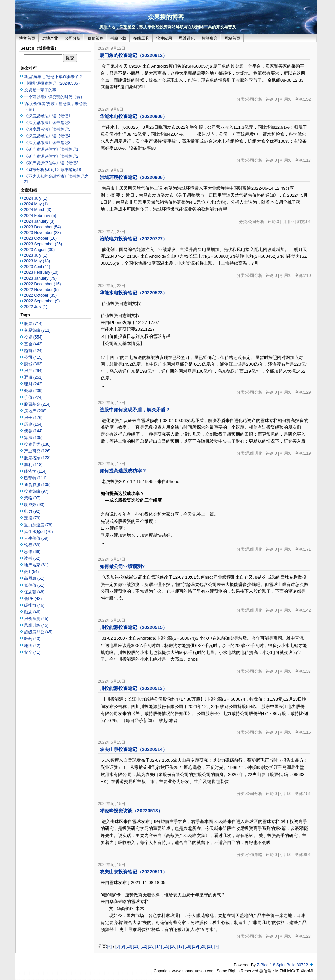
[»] (216, 946)
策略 (32, 498)
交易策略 (37, 330)
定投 (32, 518)
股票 (33, 324)
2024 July (36, 198)
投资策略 (36, 491)
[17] (181, 946)
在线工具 (141, 38)
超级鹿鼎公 (38, 632)
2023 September (43, 244)
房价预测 (36, 619)
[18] (188, 946)
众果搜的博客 (166, 17)
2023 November (43, 233)
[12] (144, 946)
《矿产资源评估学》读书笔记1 (51, 149)
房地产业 (50, 38)
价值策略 (96, 38)
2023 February (41, 272)
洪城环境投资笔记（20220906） (133, 177)
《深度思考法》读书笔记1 (47, 116)
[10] (129, 946)
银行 (32, 545)
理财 (33, 384)
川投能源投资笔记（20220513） (133, 688)
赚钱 (33, 364)
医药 (32, 639)
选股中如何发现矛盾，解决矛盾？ (135, 410)
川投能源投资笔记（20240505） (53, 83)
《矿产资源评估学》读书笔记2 (51, 156)
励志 (32, 612)
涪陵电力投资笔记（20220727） (133, 239)
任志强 (34, 592)
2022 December (43, 284)
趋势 (33, 351)
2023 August (39, 250)
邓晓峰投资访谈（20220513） (131, 811)
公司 (33, 357)
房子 (33, 418)
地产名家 (36, 565)
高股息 (34, 578)
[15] (166, 946)
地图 (32, 646)
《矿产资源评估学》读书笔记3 (51, 163)
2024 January (39, 221)
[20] (203, 946)
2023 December (43, 227)
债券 (33, 431)
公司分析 (73, 38)
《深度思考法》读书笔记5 (47, 129)
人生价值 (36, 538)
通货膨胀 (37, 485)
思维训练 (36, 625)
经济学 (35, 471)
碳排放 (34, 605)
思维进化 (187, 38)
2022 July (36, 307)
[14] (159, 946)
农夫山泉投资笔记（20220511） (133, 872)
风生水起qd (39, 532)
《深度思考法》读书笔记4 (47, 136)
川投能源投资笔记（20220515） (133, 627)
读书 (32, 558)
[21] (210, 946)
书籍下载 (118, 38)
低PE (33, 599)
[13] (151, 946)
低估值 (34, 585)
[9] (123, 946)
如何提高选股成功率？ (123, 471)
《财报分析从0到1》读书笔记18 (53, 170)
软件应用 (164, 38)
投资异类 (37, 444)
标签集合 (210, 38)
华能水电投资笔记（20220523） (133, 293)
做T (32, 572)
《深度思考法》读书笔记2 (47, 123)
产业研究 (37, 451)
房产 (33, 371)
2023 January (40, 278)
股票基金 (37, 404)
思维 (32, 552)
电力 (32, 511)
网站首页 (232, 38)
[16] (173, 946)
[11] (136, 946)
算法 (33, 438)
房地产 (35, 411)
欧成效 (34, 505)
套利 (33, 465)
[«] (109, 946)
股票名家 (37, 458)
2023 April (37, 267)
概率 (33, 391)
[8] (118, 946)
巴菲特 (35, 478)
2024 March (38, 210)
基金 (33, 344)
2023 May (37, 261)
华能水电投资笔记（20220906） (133, 116)
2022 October (40, 295)
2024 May (36, 204)
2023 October (40, 238)
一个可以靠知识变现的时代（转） (54, 97)
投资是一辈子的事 (40, 90)
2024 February (40, 216)
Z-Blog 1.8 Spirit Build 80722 (282, 965)
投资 (33, 337)
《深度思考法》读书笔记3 (47, 143)
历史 (33, 424)
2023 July (36, 255)
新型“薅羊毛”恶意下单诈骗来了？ (54, 77)
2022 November (41, 290)
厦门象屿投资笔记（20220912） (133, 55)
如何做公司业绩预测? (122, 566)
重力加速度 (38, 525)
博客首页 (27, 38)
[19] (196, 946)
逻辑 (33, 377)
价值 (33, 397)
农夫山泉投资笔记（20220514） (133, 749)
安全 (32, 652)
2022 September (42, 301)
